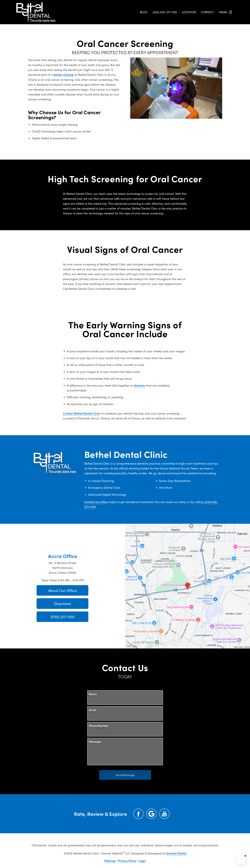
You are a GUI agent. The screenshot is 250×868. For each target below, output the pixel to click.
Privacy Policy (127, 861)
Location (189, 12)
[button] (242, 860)
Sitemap (110, 861)
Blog (144, 12)
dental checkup (64, 75)
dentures (140, 385)
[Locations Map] (188, 586)
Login (142, 861)
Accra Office (63, 556)
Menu (226, 12)
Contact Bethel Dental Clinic (82, 413)
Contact (207, 12)
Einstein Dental (176, 853)
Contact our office (96, 502)
